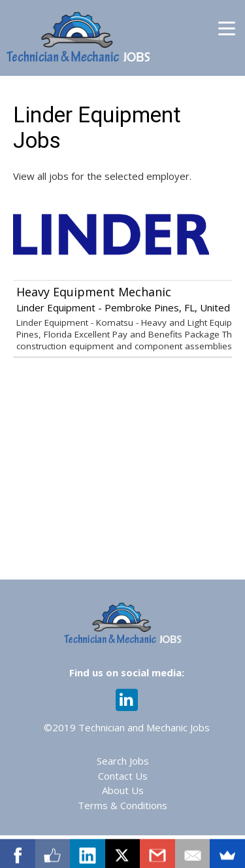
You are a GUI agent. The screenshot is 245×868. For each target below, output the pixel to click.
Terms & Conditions (122, 805)
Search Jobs (123, 761)
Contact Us (123, 776)
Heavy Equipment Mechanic (94, 292)
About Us (123, 790)
